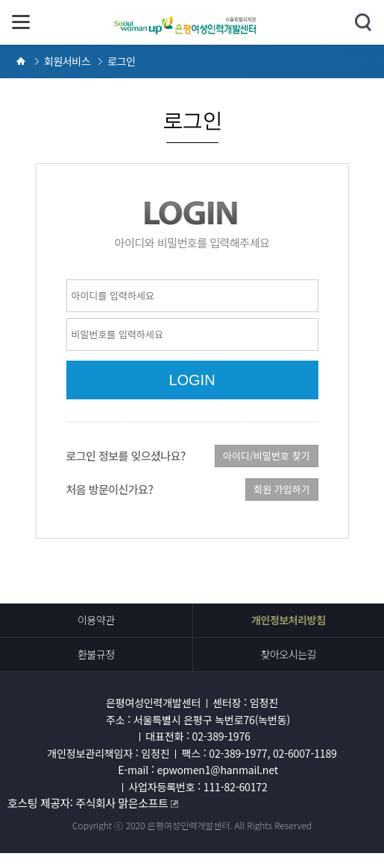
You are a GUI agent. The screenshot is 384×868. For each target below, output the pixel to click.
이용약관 (96, 620)
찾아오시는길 (288, 654)
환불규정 (96, 654)
